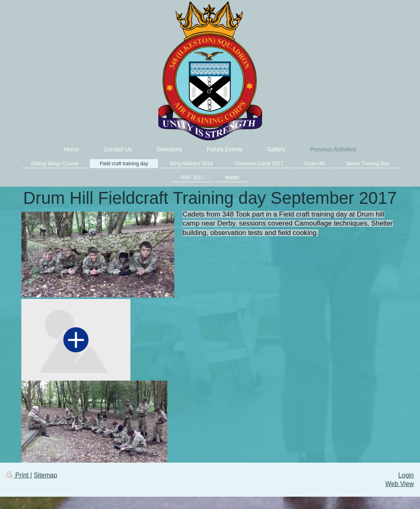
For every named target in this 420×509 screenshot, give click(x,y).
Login (406, 475)
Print (18, 475)
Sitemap (45, 475)
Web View (399, 484)
